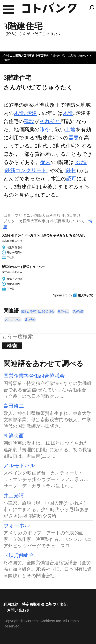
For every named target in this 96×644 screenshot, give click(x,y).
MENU (9, 9)
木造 (68, 113)
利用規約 (11, 604)
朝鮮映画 (78, 312)
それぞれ (50, 121)
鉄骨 (71, 170)
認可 (71, 179)
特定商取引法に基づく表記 (45, 604)
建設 (29, 121)
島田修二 (63, 312)
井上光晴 (30, 320)
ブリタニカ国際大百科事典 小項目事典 (25, 56)
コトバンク (50, 8)
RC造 (81, 162)
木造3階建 (25, 113)
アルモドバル (13, 320)
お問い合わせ (18, 610)
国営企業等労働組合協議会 (38, 312)
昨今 (45, 129)
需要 (73, 138)
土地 (70, 129)
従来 (45, 162)
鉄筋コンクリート (26, 170)
